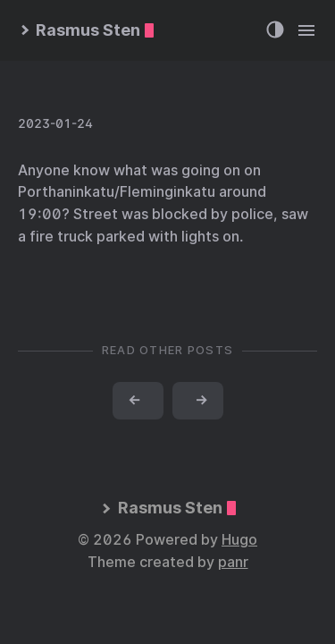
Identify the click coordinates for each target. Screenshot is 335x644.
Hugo (239, 540)
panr (233, 562)
